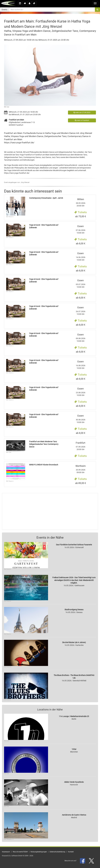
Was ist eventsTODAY (20, 852)
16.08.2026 (81, 365)
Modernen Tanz (81, 155)
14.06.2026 (81, 256)
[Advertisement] (50, 511)
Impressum (6, 852)
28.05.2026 (81, 202)
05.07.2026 (81, 284)
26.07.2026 (81, 311)
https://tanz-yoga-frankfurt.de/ (19, 143)
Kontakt (71, 852)
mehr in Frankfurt (82, 120)
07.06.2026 (81, 229)
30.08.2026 (81, 419)
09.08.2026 (81, 338)
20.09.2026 (81, 469)
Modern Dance (36, 136)
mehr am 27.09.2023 (82, 113)
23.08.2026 (81, 392)
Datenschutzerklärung (57, 852)
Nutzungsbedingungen (39, 852)
